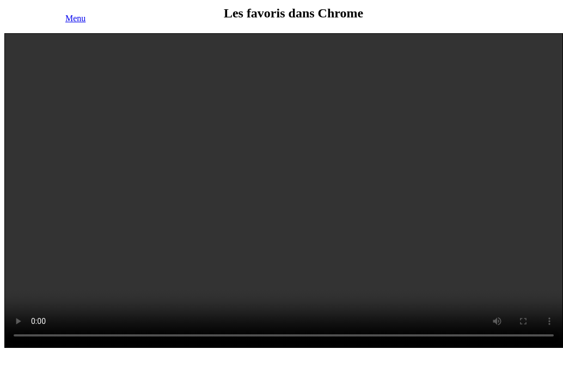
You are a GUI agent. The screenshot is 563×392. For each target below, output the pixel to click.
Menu (75, 18)
